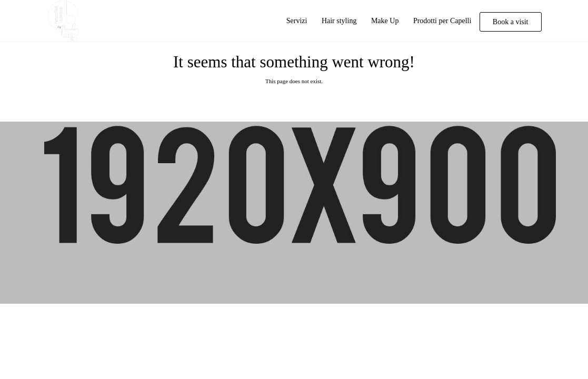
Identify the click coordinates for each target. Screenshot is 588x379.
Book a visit (511, 22)
